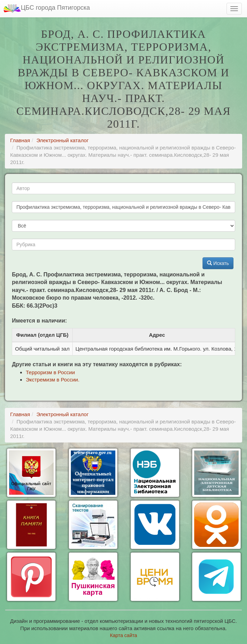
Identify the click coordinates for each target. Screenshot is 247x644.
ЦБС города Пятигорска (47, 8)
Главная (20, 140)
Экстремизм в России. (52, 380)
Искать (218, 263)
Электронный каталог (63, 140)
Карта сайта (124, 635)
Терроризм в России (50, 372)
